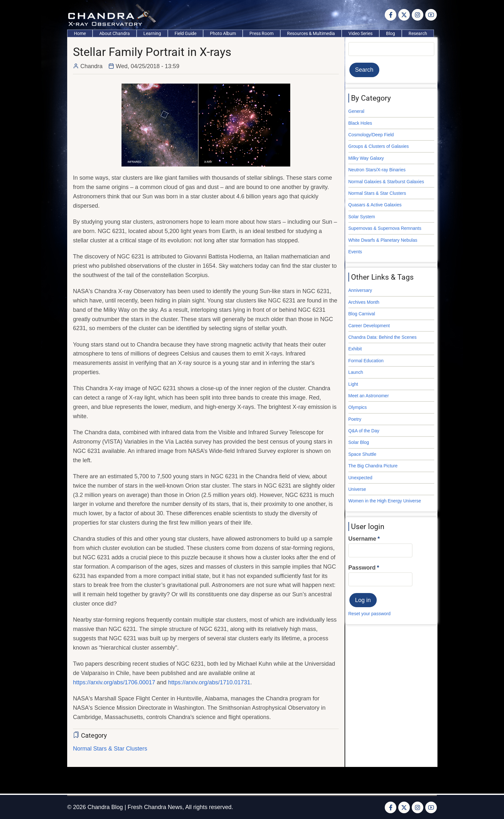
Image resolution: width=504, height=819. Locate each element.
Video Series (360, 33)
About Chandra (115, 33)
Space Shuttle (362, 454)
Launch (356, 372)
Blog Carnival (362, 314)
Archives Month (364, 302)
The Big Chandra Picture (373, 466)
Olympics (358, 407)
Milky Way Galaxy (366, 158)
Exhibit (355, 349)
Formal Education (366, 361)
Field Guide (185, 33)
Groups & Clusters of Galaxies (379, 146)
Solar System (362, 217)
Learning (152, 33)
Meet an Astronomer (369, 396)
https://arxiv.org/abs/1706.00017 (114, 682)
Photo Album (223, 33)
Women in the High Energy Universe (385, 501)
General (356, 111)
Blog (391, 33)
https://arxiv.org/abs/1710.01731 (209, 682)
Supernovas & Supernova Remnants (385, 228)
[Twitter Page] (404, 15)
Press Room (261, 33)
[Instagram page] (418, 15)
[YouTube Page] (431, 15)
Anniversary (360, 290)
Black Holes (360, 123)
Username (362, 539)
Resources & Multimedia (311, 33)
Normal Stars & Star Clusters (110, 749)
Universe (357, 489)
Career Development (369, 326)
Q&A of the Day (364, 431)
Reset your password (370, 614)
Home (80, 33)
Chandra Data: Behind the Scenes (382, 337)
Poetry (355, 419)
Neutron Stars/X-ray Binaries (377, 170)
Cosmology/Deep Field (371, 135)
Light (353, 384)
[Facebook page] (391, 15)
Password (362, 568)
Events (355, 252)
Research (418, 33)
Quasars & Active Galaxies (375, 205)
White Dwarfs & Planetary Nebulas (383, 240)
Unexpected (360, 478)
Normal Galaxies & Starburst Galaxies (386, 182)
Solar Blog (359, 442)
